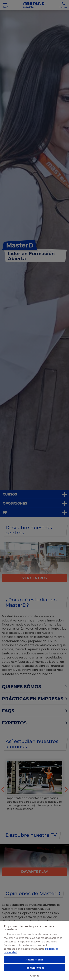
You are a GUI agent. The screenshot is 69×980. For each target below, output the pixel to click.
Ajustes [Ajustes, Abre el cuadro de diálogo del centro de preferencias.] (35, 976)
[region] (34, 950)
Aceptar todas (35, 960)
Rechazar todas (34, 968)
